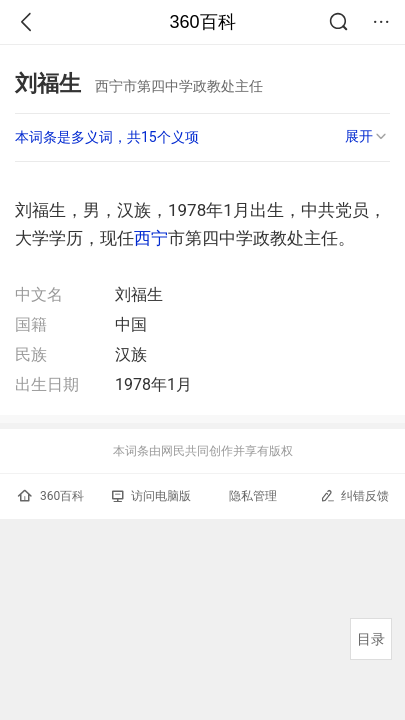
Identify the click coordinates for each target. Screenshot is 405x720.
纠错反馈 (354, 495)
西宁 (151, 238)
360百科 (202, 22)
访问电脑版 (151, 496)
